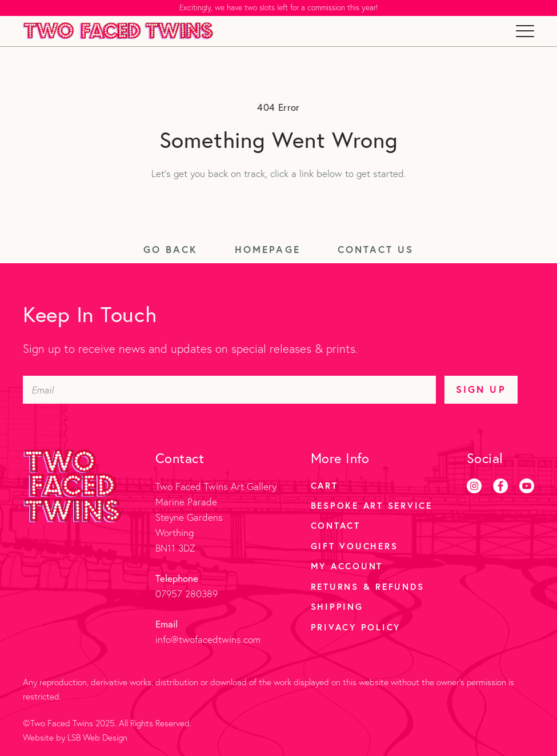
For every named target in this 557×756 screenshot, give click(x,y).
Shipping (337, 606)
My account (347, 566)
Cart (324, 485)
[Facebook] (500, 486)
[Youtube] (527, 486)
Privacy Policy (356, 627)
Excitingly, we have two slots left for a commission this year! (278, 7)
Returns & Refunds (368, 586)
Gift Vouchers (354, 546)
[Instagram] (474, 486)
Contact (336, 525)
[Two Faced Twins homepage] (118, 31)
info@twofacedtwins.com (208, 639)
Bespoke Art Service (372, 505)
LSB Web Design (97, 737)
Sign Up (481, 389)
